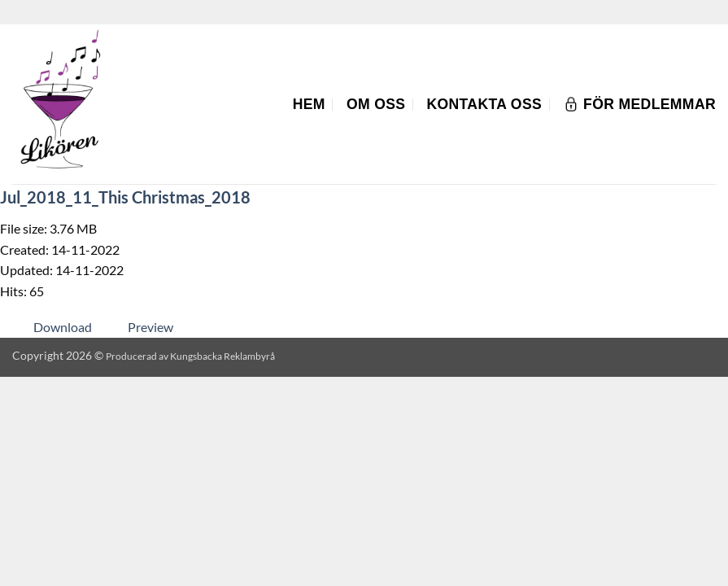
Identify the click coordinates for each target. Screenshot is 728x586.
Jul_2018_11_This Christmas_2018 (125, 197)
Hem (309, 104)
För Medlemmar (639, 104)
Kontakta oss (484, 104)
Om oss (376, 104)
